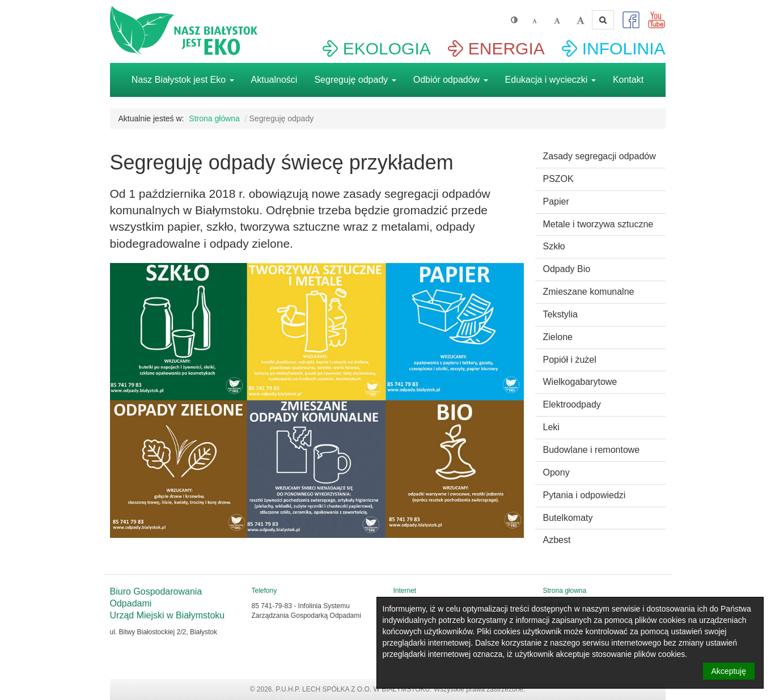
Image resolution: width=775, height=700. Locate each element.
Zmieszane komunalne (589, 292)
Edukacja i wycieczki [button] (550, 80)
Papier (556, 201)
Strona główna (214, 118)
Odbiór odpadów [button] (451, 80)
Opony (556, 472)
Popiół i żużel (570, 360)
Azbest (557, 540)
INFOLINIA (624, 48)
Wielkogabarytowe (580, 382)
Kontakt (628, 80)
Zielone (558, 337)
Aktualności (274, 80)
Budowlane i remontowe (592, 450)
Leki (551, 427)
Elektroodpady (572, 404)
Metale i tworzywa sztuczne (598, 224)
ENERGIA (507, 48)
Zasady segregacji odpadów (600, 156)
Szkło (554, 246)
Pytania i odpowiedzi (585, 495)
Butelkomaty (568, 518)
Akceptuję (729, 671)
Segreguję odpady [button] (355, 80)
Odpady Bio (567, 269)
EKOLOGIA (387, 48)
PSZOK (558, 179)
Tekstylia (560, 314)
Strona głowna (565, 591)
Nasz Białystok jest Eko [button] (183, 80)
